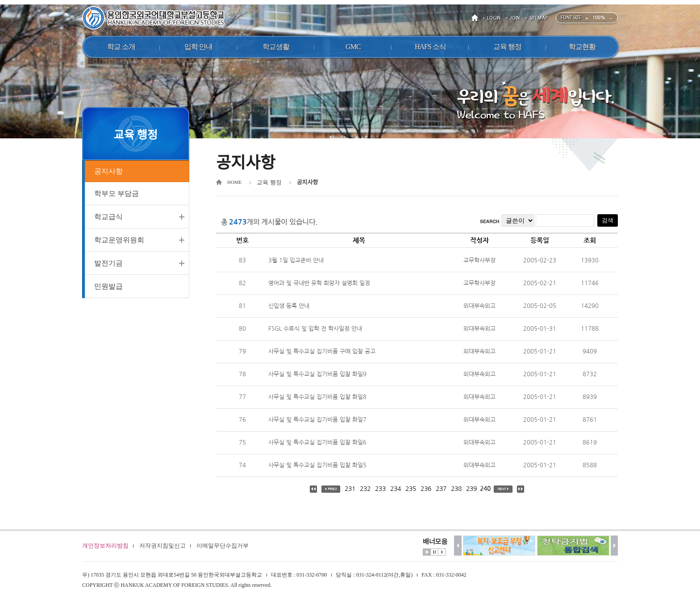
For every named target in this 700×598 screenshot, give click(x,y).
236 (426, 489)
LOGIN (494, 18)
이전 (458, 546)
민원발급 (108, 288)
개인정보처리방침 (105, 546)
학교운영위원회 (119, 241)
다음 (615, 546)
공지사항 (108, 172)
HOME (476, 18)
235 (411, 489)
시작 (442, 552)
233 (380, 489)
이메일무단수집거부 (223, 546)
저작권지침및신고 (162, 546)
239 (471, 489)
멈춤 (434, 552)
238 (456, 489)
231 (350, 489)
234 (396, 489)
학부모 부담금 (117, 195)
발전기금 (108, 264)
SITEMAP (539, 18)
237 (441, 489)
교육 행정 (269, 182)
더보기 (427, 552)
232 (365, 489)
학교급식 (108, 218)
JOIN (515, 18)
